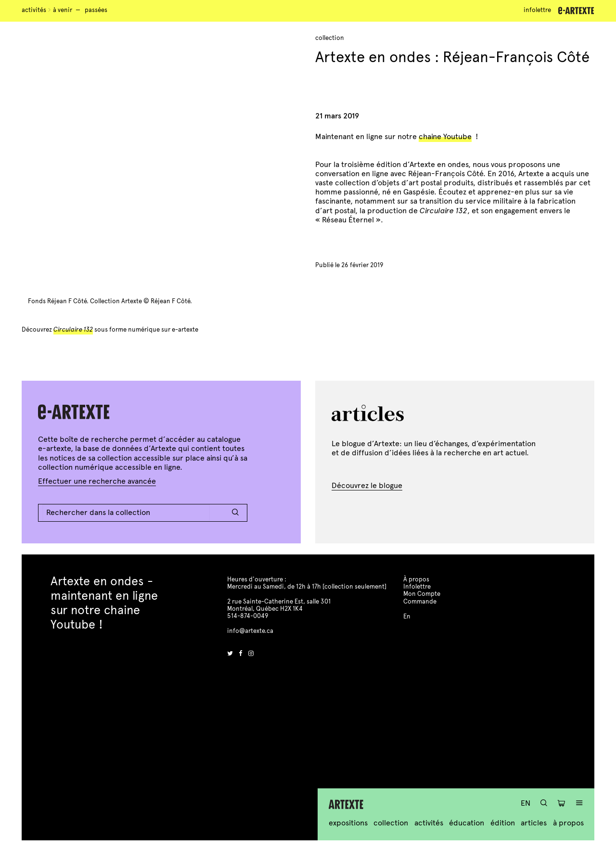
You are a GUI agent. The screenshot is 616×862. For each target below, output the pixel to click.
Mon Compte (422, 594)
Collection (391, 823)
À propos (568, 823)
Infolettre (537, 10)
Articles (534, 823)
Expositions (348, 823)
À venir (63, 10)
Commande (420, 602)
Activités (34, 10)
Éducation (467, 823)
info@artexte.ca (250, 631)
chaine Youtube (445, 136)
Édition (503, 823)
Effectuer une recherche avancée (97, 481)
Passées (96, 10)
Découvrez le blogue (367, 485)
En (526, 803)
